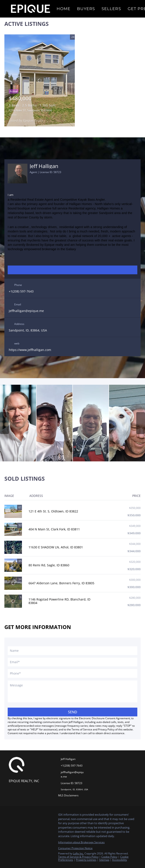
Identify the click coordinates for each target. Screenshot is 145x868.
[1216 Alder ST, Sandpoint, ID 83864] (40, 80)
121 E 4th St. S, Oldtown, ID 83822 (53, 511)
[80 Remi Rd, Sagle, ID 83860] (13, 565)
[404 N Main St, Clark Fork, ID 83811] (13, 529)
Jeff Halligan (44, 166)
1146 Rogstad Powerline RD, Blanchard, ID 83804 (59, 601)
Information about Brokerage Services (81, 842)
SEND (73, 712)
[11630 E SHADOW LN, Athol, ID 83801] (13, 547)
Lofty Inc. (78, 853)
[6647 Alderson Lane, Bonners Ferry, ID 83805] (13, 583)
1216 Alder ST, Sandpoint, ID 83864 (30, 110)
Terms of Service (82, 729)
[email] (72, 662)
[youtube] (77, 270)
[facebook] (51, 270)
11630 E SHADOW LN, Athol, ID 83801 (56, 547)
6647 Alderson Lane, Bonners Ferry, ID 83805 (61, 583)
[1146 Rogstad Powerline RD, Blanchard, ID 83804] (13, 601)
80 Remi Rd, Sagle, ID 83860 (49, 565)
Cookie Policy (109, 857)
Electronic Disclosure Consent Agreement (104, 718)
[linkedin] (59, 270)
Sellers (111, 9)
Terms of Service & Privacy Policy (78, 857)
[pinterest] (86, 270)
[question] (72, 691)
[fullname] (72, 651)
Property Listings (86, 860)
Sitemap (104, 860)
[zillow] (95, 270)
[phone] (72, 673)
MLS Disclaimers (68, 795)
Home (64, 9)
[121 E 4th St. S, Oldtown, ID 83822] (13, 511)
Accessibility (120, 860)
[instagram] (68, 270)
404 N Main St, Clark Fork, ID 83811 (54, 529)
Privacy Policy (106, 729)
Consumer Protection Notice (75, 848)
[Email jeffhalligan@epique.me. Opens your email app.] (71, 774)
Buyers (86, 9)
